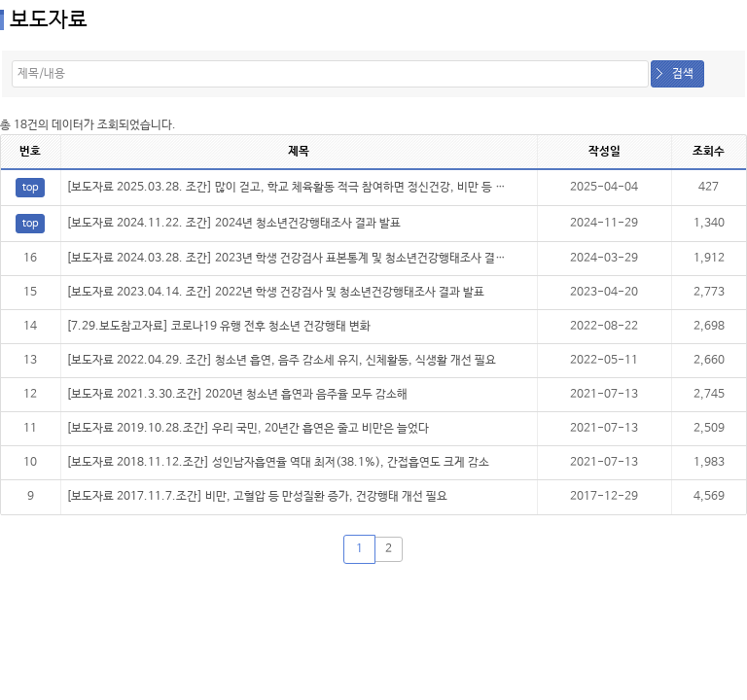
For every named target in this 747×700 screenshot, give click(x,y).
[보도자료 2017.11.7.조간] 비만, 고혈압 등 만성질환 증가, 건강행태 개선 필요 (257, 497)
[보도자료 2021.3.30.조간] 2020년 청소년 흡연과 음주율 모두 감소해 (237, 395)
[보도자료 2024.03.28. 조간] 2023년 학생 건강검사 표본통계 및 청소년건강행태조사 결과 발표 (298, 259)
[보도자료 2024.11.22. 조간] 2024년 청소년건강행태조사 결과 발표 (233, 224)
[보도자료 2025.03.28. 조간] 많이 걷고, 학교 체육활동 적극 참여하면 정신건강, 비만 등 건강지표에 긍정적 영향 (337, 188)
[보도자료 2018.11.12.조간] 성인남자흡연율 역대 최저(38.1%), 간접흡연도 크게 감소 (278, 463)
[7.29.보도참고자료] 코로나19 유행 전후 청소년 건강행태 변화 (218, 327)
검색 (683, 74)
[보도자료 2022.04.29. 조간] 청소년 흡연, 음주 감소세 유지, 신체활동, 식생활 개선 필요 (281, 361)
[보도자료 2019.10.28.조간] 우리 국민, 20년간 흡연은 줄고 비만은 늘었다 (248, 429)
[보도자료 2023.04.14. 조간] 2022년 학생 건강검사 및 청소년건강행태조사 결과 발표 (275, 293)
